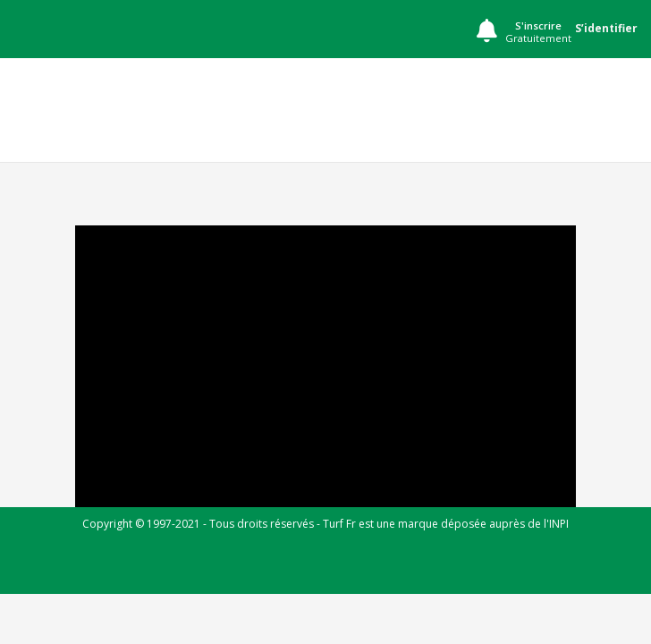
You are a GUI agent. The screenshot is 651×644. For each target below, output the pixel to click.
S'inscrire (538, 32)
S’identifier (606, 28)
